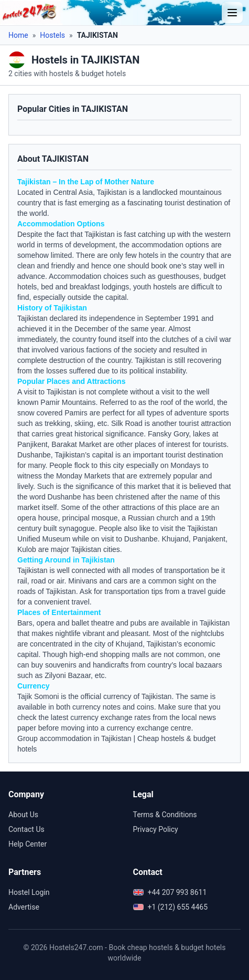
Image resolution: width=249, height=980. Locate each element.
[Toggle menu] (232, 13)
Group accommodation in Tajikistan (74, 738)
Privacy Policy (156, 829)
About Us (23, 815)
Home (18, 35)
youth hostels (155, 287)
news (207, 717)
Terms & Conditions (165, 815)
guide (216, 591)
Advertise (24, 907)
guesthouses (178, 276)
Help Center (28, 844)
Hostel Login (29, 892)
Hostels (52, 35)
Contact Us (26, 829)
